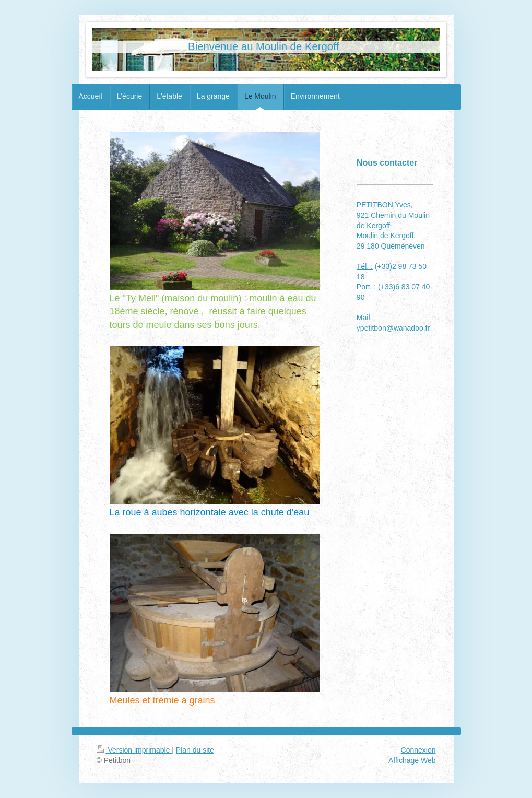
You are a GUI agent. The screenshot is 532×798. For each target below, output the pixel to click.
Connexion (418, 750)
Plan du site (195, 750)
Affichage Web (412, 760)
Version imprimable (134, 750)
